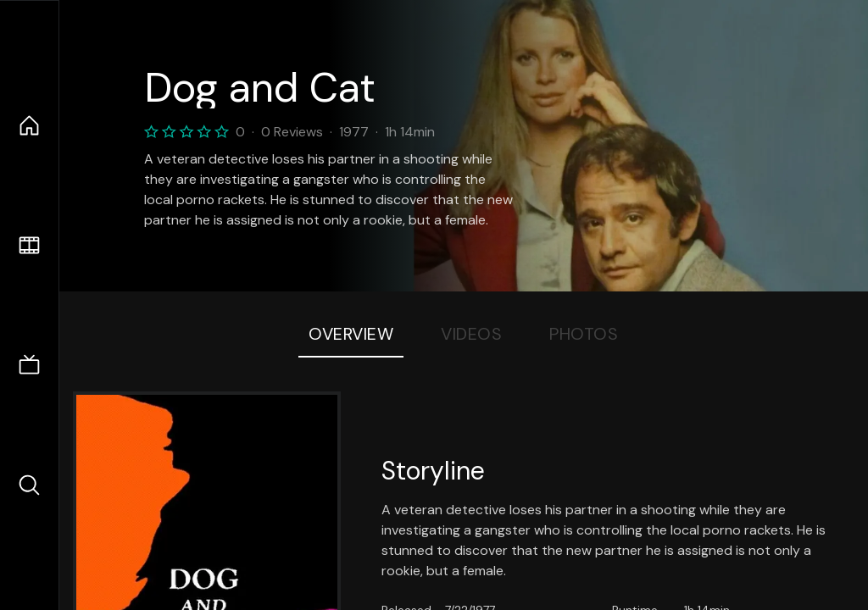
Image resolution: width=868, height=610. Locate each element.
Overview (351, 334)
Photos (584, 334)
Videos (471, 334)
